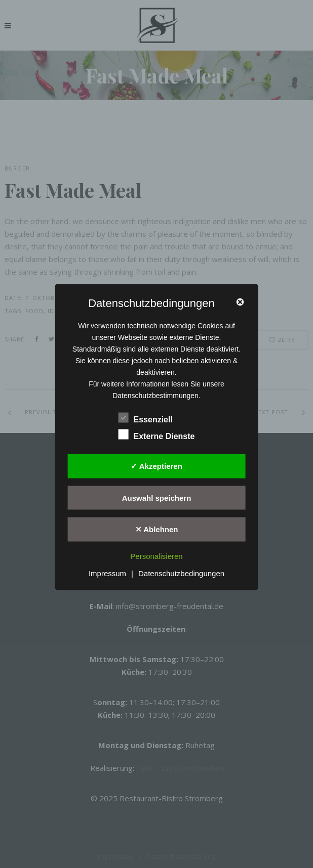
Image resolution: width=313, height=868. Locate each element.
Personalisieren (156, 556)
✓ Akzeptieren (156, 466)
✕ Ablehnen (157, 529)
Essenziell (146, 418)
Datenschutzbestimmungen (155, 396)
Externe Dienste (157, 435)
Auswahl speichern (157, 497)
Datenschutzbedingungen (181, 573)
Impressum (107, 573)
